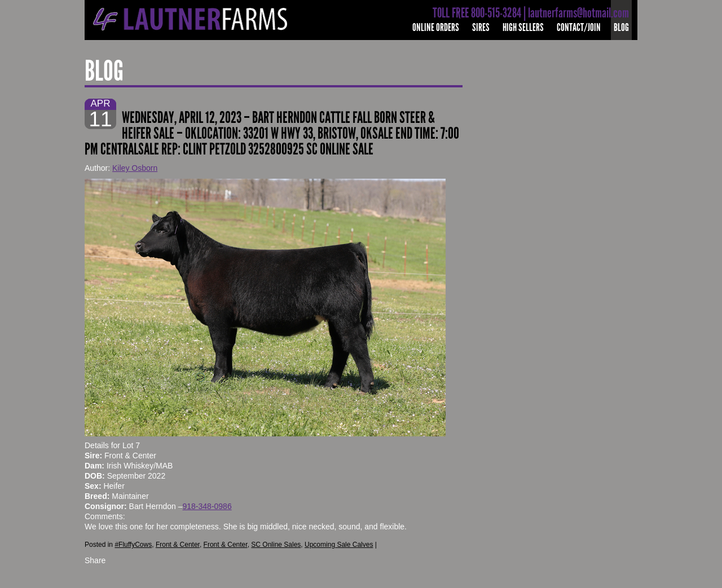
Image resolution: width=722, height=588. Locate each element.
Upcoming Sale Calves (339, 545)
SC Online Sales (276, 545)
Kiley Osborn (135, 168)
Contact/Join (579, 27)
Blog (621, 27)
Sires (481, 27)
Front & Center (178, 545)
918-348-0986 (207, 506)
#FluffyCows (133, 545)
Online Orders (436, 27)
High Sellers (523, 27)
